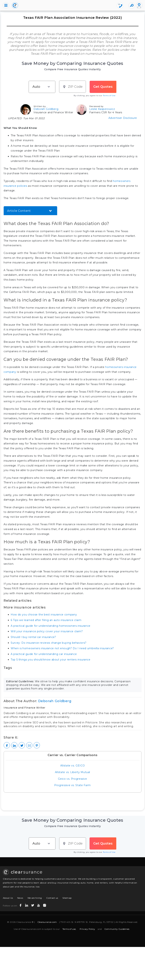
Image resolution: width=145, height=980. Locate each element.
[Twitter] (22, 745)
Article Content (19, 211)
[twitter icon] (33, 905)
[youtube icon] (39, 905)
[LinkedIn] (14, 745)
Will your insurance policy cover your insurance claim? (47, 631)
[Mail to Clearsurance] (29, 745)
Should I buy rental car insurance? (33, 637)
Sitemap (67, 898)
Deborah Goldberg (46, 109)
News (20, 898)
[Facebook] (7, 745)
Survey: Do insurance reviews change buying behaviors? (49, 643)
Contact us (52, 898)
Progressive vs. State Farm (72, 785)
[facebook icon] (21, 905)
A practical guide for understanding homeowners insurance (51, 626)
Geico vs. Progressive (72, 779)
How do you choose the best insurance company (44, 615)
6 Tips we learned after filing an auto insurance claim (46, 620)
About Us (8, 898)
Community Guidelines (117, 929)
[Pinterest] (37, 745)
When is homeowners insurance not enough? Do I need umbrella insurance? (62, 648)
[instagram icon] (45, 905)
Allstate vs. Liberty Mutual (72, 772)
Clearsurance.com (47, 922)
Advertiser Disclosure (123, 118)
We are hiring (35, 898)
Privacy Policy (87, 929)
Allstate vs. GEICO (73, 766)
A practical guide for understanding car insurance (44, 654)
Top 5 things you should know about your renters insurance (50, 660)
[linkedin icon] (27, 905)
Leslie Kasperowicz (102, 109)
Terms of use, (69, 929)
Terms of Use (109, 96)
